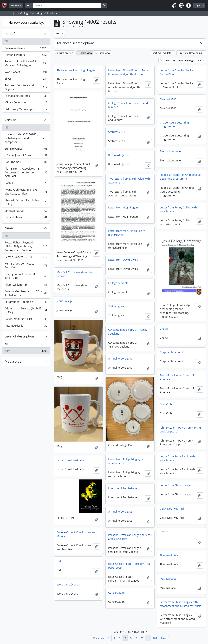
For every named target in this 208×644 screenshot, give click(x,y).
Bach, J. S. (26, 184)
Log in (198, 5)
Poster (164, 532)
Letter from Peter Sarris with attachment (177, 458)
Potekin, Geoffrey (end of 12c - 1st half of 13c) (26, 293)
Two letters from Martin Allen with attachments (129, 181)
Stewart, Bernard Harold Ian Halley (26, 202)
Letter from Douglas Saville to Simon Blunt (178, 72)
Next (164, 638)
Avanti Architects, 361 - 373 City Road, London (26, 192)
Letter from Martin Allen (71, 460)
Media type (13, 361)
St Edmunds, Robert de (26, 303)
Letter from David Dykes (123, 260)
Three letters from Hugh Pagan (76, 70)
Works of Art (26, 73)
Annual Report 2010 (120, 359)
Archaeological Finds (26, 97)
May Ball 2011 (168, 99)
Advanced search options (76, 43)
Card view (85, 53)
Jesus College (65, 301)
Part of (10, 34)
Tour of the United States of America (177, 377)
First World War (169, 555)
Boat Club (166, 404)
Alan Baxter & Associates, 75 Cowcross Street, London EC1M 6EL (26, 172)
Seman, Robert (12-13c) (26, 258)
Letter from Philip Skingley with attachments (127, 461)
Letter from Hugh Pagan (123, 207)
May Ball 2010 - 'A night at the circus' (75, 274)
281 (155, 638)
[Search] (67, 5)
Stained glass (116, 306)
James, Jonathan (26, 211)
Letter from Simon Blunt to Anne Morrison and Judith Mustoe (128, 72)
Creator (10, 120)
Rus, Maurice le (26, 326)
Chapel (164, 329)
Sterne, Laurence (170, 151)
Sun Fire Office (26, 149)
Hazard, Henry (26, 218)
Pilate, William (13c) (26, 285)
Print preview (64, 53)
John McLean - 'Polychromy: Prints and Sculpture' (181, 430)
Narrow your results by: (26, 22)
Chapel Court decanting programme (174, 124)
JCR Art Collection (26, 103)
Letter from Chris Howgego (176, 485)
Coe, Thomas (26, 163)
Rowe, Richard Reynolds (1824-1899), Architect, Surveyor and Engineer (26, 246)
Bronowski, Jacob (119, 155)
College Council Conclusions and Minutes (128, 105)
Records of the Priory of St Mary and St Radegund (26, 63)
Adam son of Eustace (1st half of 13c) (26, 310)
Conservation (116, 593)
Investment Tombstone (123, 488)
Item (26, 351)
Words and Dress (67, 585)
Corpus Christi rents (172, 352)
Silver (26, 79)
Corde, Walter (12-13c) (26, 320)
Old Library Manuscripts (26, 110)
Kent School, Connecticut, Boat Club (26, 266)
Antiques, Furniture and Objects (26, 87)
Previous (99, 638)
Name (9, 228)
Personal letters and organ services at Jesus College (130, 537)
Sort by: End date (162, 53)
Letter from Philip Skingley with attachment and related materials (181, 604)
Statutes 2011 (117, 132)
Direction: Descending (190, 53)
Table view (102, 53)
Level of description (19, 336)
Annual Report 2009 (120, 512)
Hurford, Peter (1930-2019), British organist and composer (26, 138)
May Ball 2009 (168, 579)
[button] (174, 6)
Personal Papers (26, 56)
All (6, 41)
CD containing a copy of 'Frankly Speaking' (128, 332)
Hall (59, 561)
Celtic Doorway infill (172, 509)
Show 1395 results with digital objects (182, 61)
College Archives (26, 49)
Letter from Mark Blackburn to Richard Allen (127, 233)
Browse (15, 5)
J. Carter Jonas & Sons (26, 156)
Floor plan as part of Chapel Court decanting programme (181, 177)
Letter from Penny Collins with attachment (178, 209)
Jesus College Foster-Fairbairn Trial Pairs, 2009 (129, 566)
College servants (118, 283)
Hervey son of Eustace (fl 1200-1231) (26, 276)
